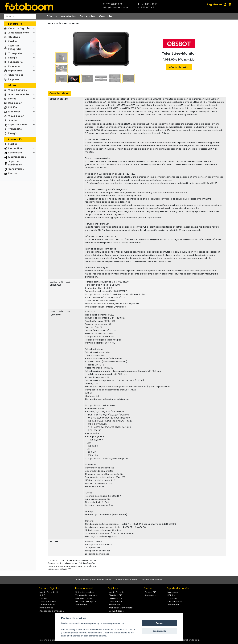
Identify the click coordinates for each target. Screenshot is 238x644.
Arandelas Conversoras (121, 608)
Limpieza (14, 79)
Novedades (68, 16)
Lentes (12, 99)
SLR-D (43, 595)
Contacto (106, 16)
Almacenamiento (19, 33)
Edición (13, 107)
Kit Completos (175, 601)
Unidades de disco (85, 592)
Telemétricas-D (48, 601)
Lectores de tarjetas (86, 601)
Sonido (12, 120)
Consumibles (16, 169)
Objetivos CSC (116, 598)
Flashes (13, 41)
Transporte (15, 53)
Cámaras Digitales (19, 28)
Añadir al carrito (179, 67)
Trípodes (172, 598)
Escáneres (14, 66)
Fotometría (15, 153)
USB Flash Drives (84, 598)
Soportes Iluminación (15, 163)
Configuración (160, 631)
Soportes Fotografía (15, 47)
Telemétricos (115, 601)
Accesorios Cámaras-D (52, 611)
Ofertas (52, 16)
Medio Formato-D (49, 592)
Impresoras (15, 71)
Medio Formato (117, 592)
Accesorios (81, 605)
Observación (16, 75)
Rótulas (171, 595)
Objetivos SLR (115, 595)
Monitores (14, 112)
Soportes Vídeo (18, 125)
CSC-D (43, 598)
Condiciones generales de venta (93, 580)
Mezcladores (71, 24)
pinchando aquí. (191, 640)
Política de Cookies (152, 580)
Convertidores (116, 611)
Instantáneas (46, 608)
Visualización (16, 116)
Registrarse (214, 4)
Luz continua (16, 148)
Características (59, 93)
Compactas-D (47, 605)
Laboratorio (16, 62)
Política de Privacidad (126, 580)
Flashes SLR (150, 592)
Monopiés (173, 592)
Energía (13, 58)
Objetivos (14, 37)
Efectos (13, 173)
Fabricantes (87, 16)
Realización (15, 103)
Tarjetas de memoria (86, 595)
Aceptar (160, 623)
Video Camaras (18, 90)
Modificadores (17, 157)
